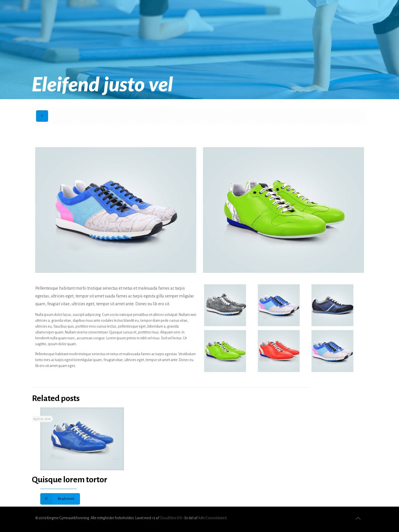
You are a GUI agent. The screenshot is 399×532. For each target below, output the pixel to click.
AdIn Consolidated (212, 518)
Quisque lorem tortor (70, 479)
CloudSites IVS (171, 518)
